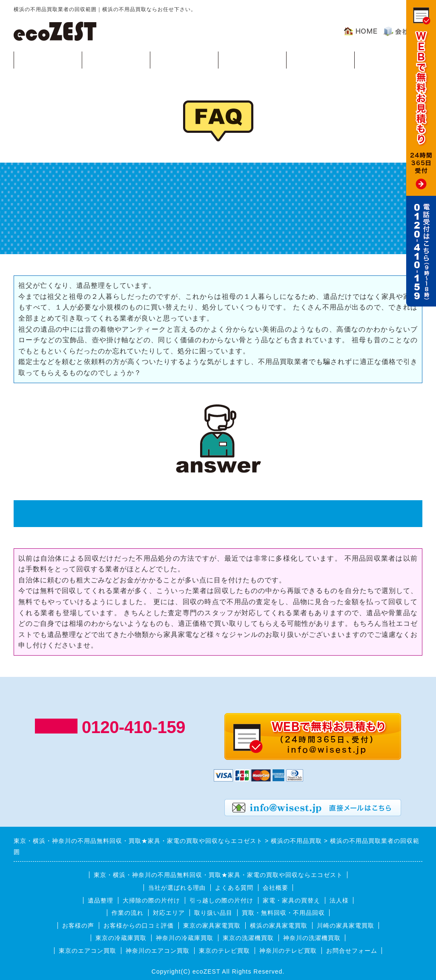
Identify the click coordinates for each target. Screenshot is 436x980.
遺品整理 (100, 900)
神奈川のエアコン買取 (158, 951)
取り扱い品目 (213, 913)
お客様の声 (389, 59)
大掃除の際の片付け (151, 900)
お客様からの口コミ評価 (139, 926)
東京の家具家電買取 (212, 926)
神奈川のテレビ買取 (288, 951)
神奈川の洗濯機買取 (312, 938)
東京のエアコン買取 (87, 951)
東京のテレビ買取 (224, 951)
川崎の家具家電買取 (346, 926)
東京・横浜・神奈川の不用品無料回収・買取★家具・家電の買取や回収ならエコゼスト (218, 875)
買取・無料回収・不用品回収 (283, 913)
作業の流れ (184, 59)
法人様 (339, 900)
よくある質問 (320, 59)
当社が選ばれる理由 (177, 888)
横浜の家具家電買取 (279, 926)
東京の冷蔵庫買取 (121, 938)
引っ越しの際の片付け (221, 900)
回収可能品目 (116, 59)
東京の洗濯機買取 (248, 938)
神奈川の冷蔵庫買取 (185, 938)
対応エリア (252, 59)
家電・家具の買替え (291, 900)
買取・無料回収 (48, 59)
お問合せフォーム (352, 951)
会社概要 (275, 888)
